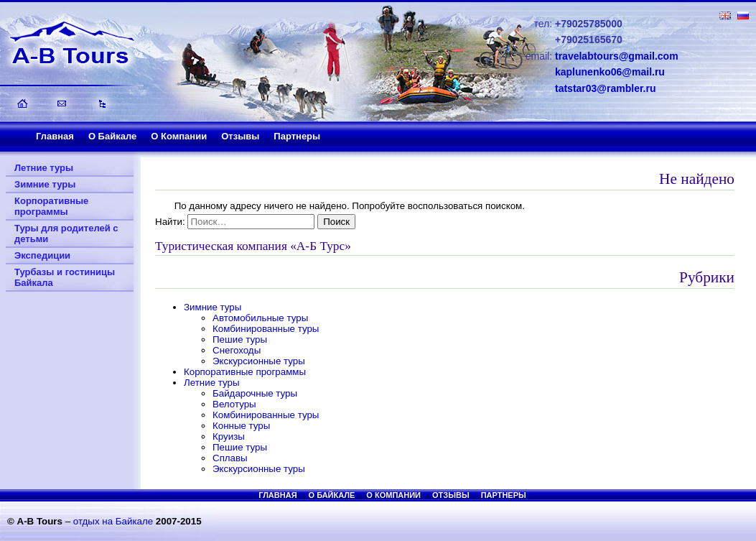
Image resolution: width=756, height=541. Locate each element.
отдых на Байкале (113, 521)
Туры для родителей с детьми (66, 233)
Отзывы (240, 136)
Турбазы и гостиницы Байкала (65, 277)
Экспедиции (42, 255)
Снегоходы (237, 350)
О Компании (179, 136)
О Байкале (112, 136)
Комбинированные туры (266, 329)
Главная (55, 136)
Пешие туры (240, 339)
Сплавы (230, 458)
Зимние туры (45, 184)
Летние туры (44, 168)
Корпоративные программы (51, 206)
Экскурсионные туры (259, 361)
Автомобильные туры (260, 318)
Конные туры (241, 426)
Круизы (229, 436)
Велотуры (234, 404)
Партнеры (297, 136)
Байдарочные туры (255, 393)
